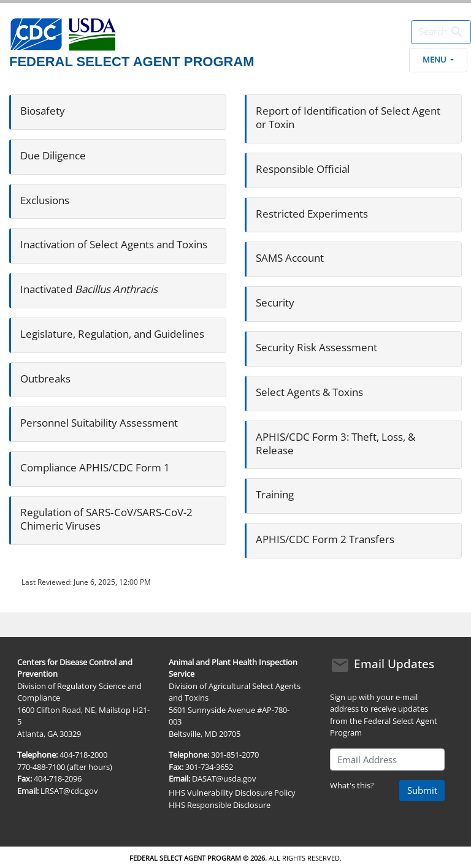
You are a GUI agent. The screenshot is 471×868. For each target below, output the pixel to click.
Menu (438, 59)
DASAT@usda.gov (224, 779)
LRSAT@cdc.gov (69, 791)
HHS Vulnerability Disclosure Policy (232, 793)
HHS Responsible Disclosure (220, 805)
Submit (422, 790)
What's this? (352, 785)
